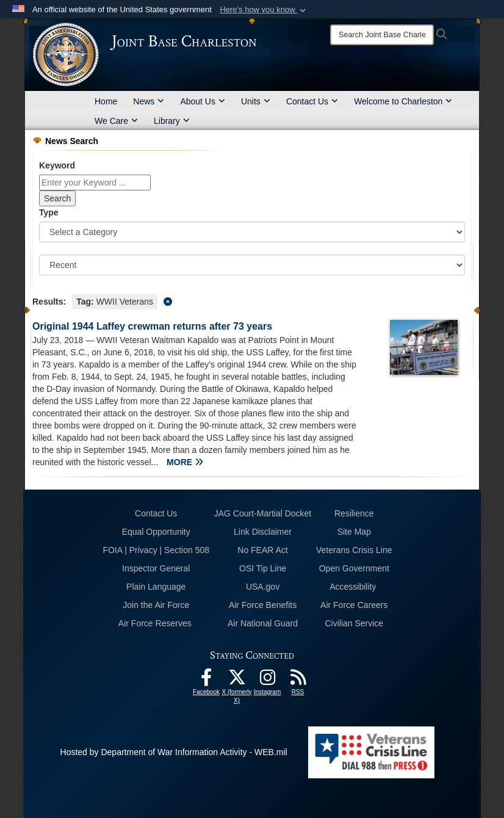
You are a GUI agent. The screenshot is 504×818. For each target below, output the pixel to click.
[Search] (382, 35)
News (149, 101)
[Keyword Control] (95, 183)
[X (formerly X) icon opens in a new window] (237, 681)
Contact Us (312, 101)
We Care (116, 121)
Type (49, 212)
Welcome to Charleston (403, 101)
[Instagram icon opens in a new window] (267, 681)
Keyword (57, 165)
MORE (185, 462)
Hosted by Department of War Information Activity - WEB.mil (174, 752)
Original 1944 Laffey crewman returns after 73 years (152, 326)
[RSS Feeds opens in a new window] (298, 681)
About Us (203, 101)
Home (106, 101)
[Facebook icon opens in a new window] (206, 681)
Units (256, 101)
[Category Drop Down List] (252, 232)
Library (172, 121)
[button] (264, 10)
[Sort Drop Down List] (252, 265)
